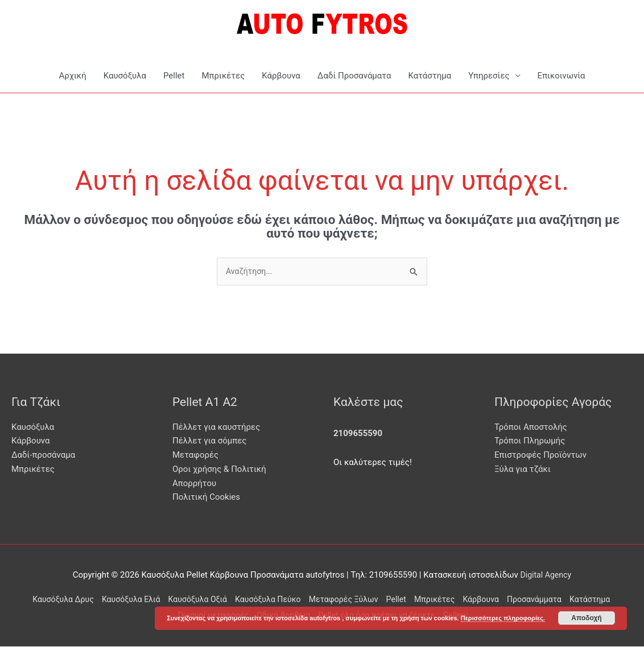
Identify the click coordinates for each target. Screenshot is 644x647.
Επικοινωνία (562, 76)
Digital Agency (546, 576)
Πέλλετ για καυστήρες (216, 428)
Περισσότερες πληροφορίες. (503, 618)
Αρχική (72, 76)
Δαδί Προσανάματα (354, 76)
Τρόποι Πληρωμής (530, 442)
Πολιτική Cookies (206, 498)
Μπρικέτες (223, 76)
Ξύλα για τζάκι (523, 470)
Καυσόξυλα (125, 76)
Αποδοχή (586, 618)
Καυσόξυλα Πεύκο (289, 600)
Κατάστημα (430, 76)
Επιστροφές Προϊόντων (540, 456)
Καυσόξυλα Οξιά (214, 600)
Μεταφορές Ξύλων (369, 600)
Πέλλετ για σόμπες (209, 442)
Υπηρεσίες (489, 76)
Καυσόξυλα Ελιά (143, 600)
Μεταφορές (195, 456)
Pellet (174, 76)
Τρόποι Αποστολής (531, 428)
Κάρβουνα (281, 76)
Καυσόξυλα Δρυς (71, 600)
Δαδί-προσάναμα (43, 456)
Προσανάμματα (572, 600)
